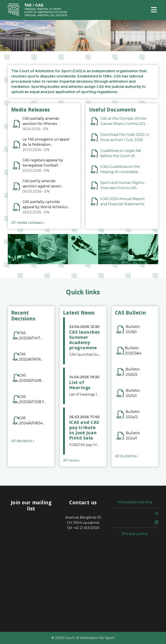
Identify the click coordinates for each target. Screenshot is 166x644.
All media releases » (28, 223)
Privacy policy (135, 534)
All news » (72, 460)
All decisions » (23, 441)
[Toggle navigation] (154, 10)
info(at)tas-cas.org (135, 502)
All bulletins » (127, 456)
